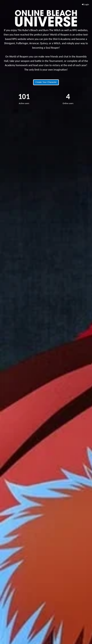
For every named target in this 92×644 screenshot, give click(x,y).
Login (85, 4)
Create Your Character (46, 82)
